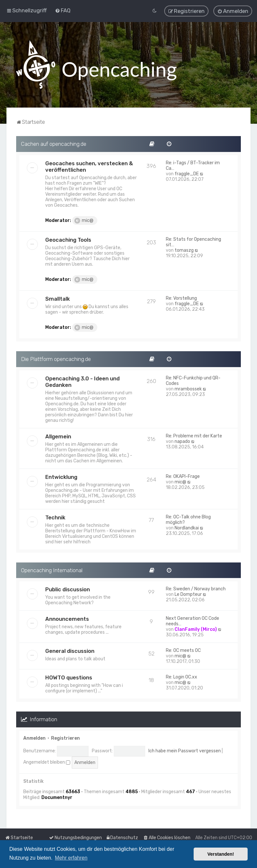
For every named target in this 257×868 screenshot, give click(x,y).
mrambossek (188, 389)
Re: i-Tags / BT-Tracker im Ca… (193, 165)
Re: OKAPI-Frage (183, 476)
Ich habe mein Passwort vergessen (185, 751)
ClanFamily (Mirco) (196, 629)
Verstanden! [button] (221, 854)
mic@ (84, 220)
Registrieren (65, 738)
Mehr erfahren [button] (71, 858)
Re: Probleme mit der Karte (194, 436)
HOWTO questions (69, 677)
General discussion (70, 651)
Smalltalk (58, 298)
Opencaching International (52, 570)
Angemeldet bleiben (47, 762)
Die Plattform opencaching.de (56, 359)
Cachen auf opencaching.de (54, 144)
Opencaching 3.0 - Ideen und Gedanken (82, 381)
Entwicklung (61, 477)
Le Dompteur (188, 594)
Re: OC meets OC (183, 650)
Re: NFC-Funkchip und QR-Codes (193, 380)
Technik (55, 517)
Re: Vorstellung (181, 298)
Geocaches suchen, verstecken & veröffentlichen (89, 166)
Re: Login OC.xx (182, 677)
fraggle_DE (187, 174)
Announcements (67, 619)
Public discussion (68, 589)
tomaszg (184, 250)
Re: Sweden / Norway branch (196, 589)
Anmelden (34, 738)
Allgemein (58, 436)
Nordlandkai (187, 528)
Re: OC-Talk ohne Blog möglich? (188, 519)
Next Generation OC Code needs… (193, 621)
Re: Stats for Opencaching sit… (193, 242)
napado (182, 441)
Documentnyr (57, 797)
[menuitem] (63, 10)
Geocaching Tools (68, 239)
